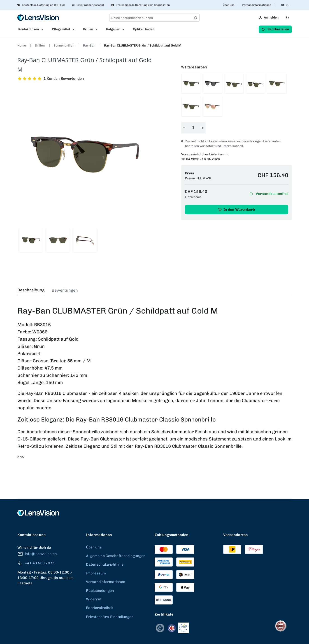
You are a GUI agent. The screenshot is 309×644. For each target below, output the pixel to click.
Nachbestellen (275, 29)
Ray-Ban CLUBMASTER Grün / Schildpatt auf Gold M (143, 46)
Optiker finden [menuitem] (144, 29)
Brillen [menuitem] (88, 29)
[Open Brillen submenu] (98, 29)
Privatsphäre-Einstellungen (110, 617)
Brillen (40, 46)
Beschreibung (31, 290)
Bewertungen (65, 290)
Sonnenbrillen (64, 46)
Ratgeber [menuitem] (113, 29)
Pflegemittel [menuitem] (61, 29)
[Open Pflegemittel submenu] (75, 29)
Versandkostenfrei (268, 194)
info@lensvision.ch (37, 554)
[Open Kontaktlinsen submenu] (44, 29)
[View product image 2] (58, 240)
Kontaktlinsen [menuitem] (29, 29)
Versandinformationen (257, 5)
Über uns (229, 5)
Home (22, 46)
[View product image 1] (31, 240)
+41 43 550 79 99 (36, 563)
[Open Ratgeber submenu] (125, 29)
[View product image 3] (85, 240)
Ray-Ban (89, 46)
